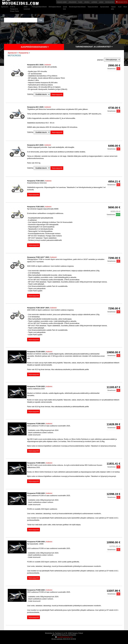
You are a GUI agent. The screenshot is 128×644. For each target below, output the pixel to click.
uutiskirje (94, 2)
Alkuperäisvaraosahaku (35, 47)
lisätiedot (48, 65)
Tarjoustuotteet (93, 7)
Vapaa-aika (113, 8)
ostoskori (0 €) (121, 2)
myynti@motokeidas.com (65, 637)
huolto (80, 2)
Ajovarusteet (104, 7)
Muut (125, 7)
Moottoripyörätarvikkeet (77, 7)
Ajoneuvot (5, 7)
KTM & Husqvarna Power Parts (14, 9)
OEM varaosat (27, 8)
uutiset (101, 2)
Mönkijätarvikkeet (55, 7)
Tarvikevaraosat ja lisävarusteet (94, 47)
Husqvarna (24, 53)
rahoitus (87, 2)
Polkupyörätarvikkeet (39, 7)
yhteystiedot (72, 2)
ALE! (120, 7)
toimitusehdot (110, 2)
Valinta (30, 94)
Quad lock (65, 8)
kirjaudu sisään (62, 2)
